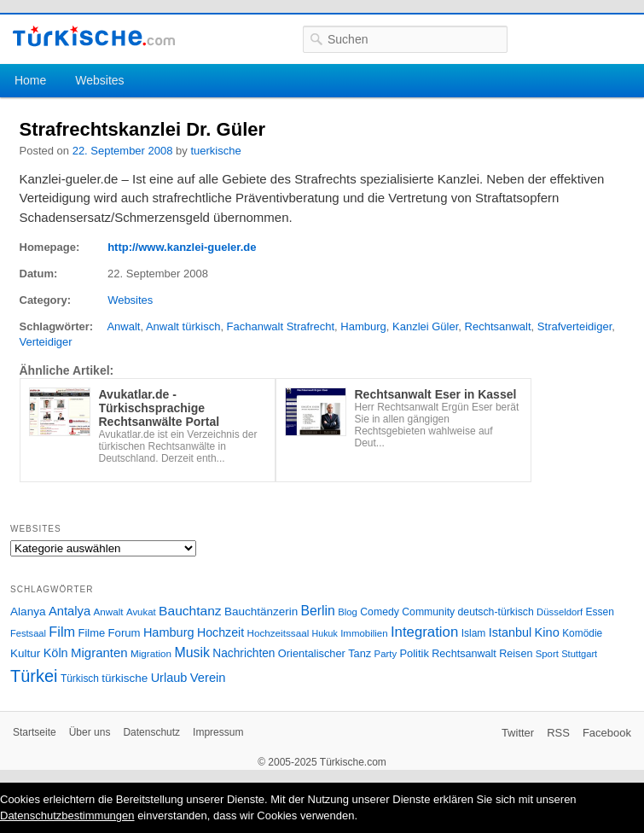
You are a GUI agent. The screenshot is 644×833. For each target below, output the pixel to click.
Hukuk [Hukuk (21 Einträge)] (325, 633)
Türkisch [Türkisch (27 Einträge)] (80, 679)
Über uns (90, 732)
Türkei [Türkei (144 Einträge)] (34, 676)
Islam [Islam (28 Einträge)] (474, 633)
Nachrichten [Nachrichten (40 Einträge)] (244, 653)
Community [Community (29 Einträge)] (428, 612)
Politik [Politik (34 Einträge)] (414, 653)
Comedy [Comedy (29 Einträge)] (380, 612)
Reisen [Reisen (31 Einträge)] (516, 654)
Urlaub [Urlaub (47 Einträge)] (169, 678)
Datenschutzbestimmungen (67, 816)
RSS (558, 733)
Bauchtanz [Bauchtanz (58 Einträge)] (190, 611)
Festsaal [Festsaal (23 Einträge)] (28, 633)
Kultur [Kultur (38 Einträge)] (25, 653)
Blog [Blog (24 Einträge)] (348, 612)
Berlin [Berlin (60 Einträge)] (318, 611)
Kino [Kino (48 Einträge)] (547, 632)
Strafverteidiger (574, 326)
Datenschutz (151, 732)
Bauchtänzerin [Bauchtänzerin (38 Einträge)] (261, 612)
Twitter (518, 733)
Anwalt (123, 326)
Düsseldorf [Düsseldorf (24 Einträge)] (560, 612)
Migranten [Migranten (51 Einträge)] (99, 652)
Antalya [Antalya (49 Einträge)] (70, 611)
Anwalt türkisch (183, 326)
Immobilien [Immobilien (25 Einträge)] (364, 633)
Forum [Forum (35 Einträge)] (125, 633)
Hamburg (363, 326)
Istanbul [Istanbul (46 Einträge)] (510, 632)
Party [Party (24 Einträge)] (386, 654)
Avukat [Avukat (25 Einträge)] (141, 612)
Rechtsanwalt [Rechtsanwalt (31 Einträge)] (464, 654)
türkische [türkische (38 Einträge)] (125, 678)
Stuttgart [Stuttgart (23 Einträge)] (579, 654)
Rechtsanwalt (498, 326)
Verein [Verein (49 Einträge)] (208, 678)
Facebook (607, 733)
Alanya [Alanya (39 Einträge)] (28, 612)
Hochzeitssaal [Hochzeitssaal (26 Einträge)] (278, 633)
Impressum (218, 732)
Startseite (35, 732)
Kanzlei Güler (425, 326)
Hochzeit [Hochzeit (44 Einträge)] (220, 632)
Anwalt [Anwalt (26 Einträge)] (109, 612)
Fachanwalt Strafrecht (281, 326)
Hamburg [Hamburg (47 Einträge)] (169, 632)
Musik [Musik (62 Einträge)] (192, 652)
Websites (99, 80)
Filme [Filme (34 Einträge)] (92, 633)
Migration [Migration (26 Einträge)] (151, 653)
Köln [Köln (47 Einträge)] (56, 653)
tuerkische (215, 151)
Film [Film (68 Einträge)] (62, 632)
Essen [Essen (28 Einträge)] (600, 612)
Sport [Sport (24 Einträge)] (547, 654)
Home (30, 80)
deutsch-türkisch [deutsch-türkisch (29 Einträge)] (496, 612)
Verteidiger (46, 342)
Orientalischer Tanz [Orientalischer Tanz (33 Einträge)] (325, 653)
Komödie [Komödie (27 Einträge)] (582, 633)
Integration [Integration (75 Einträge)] (424, 632)
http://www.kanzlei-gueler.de (182, 247)
